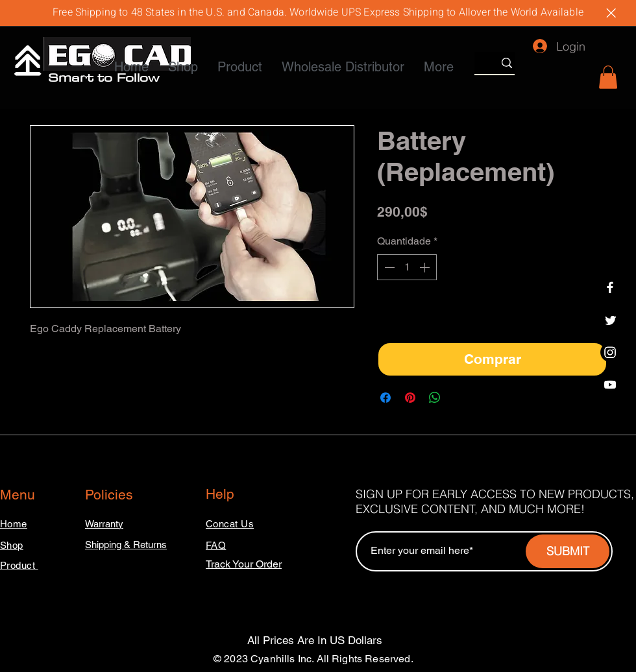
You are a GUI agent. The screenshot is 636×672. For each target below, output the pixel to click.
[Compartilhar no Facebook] (385, 398)
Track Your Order (244, 564)
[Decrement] (388, 267)
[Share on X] (459, 398)
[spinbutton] (407, 267)
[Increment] (426, 267)
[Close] (611, 13)
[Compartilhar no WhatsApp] (435, 398)
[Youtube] (610, 385)
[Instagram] (610, 352)
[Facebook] (610, 287)
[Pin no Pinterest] (410, 398)
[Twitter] (610, 320)
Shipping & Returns (126, 545)
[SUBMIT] (568, 551)
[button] (608, 77)
